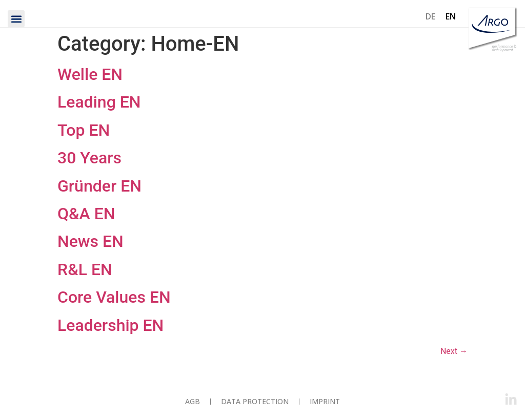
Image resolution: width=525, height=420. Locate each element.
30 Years (89, 158)
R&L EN (85, 269)
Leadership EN (110, 325)
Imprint (325, 401)
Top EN (84, 130)
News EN (90, 241)
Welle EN (90, 74)
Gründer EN (99, 186)
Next (454, 351)
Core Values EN (114, 297)
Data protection (255, 401)
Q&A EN (86, 214)
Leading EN (99, 102)
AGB (193, 401)
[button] (16, 19)
